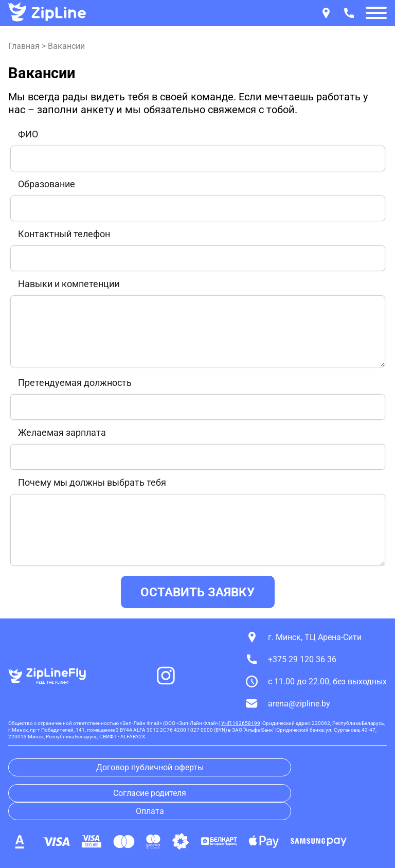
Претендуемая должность (75, 383)
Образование (47, 184)
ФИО (28, 134)
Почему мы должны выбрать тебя (92, 483)
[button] (376, 14)
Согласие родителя (150, 793)
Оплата (150, 811)
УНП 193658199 (241, 723)
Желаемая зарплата (62, 433)
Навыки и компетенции (69, 284)
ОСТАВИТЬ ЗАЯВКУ (197, 592)
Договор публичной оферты (150, 767)
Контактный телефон (64, 234)
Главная (24, 46)
